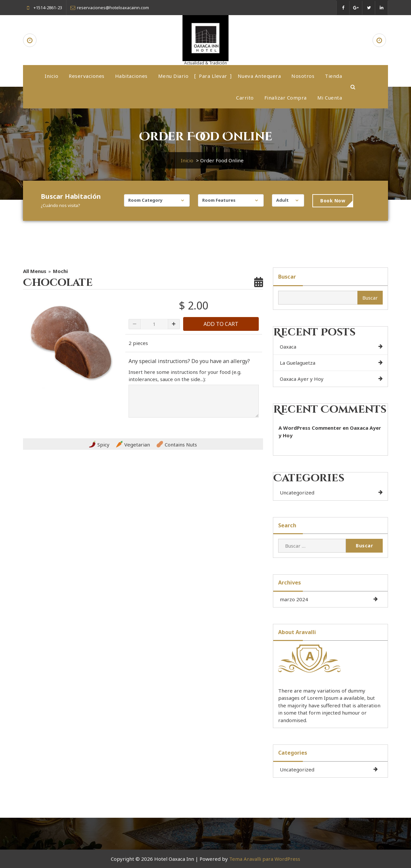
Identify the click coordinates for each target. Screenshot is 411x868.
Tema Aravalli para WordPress (265, 859)
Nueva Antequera (259, 76)
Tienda (333, 76)
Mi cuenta (330, 98)
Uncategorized (297, 492)
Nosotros (303, 76)
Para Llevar (213, 76)
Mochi (60, 271)
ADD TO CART (221, 324)
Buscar (287, 277)
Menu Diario (173, 76)
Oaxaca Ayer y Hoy (302, 379)
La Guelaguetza (298, 363)
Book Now (333, 201)
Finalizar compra (286, 98)
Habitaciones (131, 76)
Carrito (245, 98)
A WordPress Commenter (310, 428)
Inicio (51, 76)
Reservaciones (87, 76)
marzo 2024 (294, 599)
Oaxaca (288, 347)
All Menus (35, 271)
